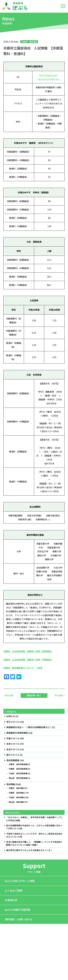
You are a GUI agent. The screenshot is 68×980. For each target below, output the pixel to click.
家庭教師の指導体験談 (17, 733)
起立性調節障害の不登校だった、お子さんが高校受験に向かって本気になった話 (34, 827)
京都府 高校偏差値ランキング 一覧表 (23, 668)
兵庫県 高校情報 (16, 793)
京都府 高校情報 (16, 788)
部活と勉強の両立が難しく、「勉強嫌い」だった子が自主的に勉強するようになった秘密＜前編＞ (34, 843)
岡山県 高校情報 (16, 802)
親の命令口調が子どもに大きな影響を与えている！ (29, 850)
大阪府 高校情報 (16, 797)
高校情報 (11, 784)
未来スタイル (13, 744)
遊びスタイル (13, 755)
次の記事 (59, 695)
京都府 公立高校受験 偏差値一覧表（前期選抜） (28, 651)
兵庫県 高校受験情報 (18, 769)
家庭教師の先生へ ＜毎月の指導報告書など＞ (29, 727)
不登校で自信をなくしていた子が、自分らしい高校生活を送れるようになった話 (34, 835)
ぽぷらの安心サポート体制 (20, 881)
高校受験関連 (13, 760)
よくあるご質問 (14, 890)
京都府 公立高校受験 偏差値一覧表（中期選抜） (28, 660)
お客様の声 (11, 900)
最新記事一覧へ (34, 695)
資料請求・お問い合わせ (19, 919)
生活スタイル (13, 749)
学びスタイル (13, 722)
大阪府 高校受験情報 (18, 773)
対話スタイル (13, 738)
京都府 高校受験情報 (18, 764)
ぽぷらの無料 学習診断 (18, 910)
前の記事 (9, 695)
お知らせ (11, 716)
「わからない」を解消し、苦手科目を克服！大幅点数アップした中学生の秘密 (34, 819)
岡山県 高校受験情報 (18, 778)
